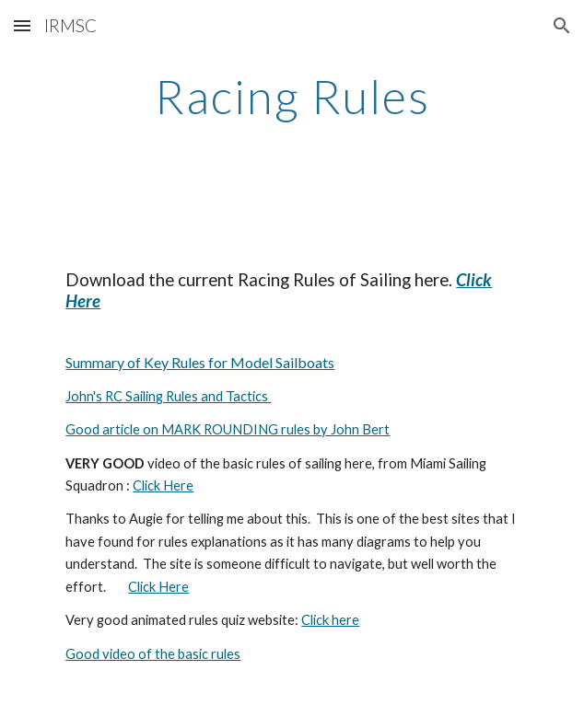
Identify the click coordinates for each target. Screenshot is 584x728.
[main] (292, 97)
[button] (22, 25)
